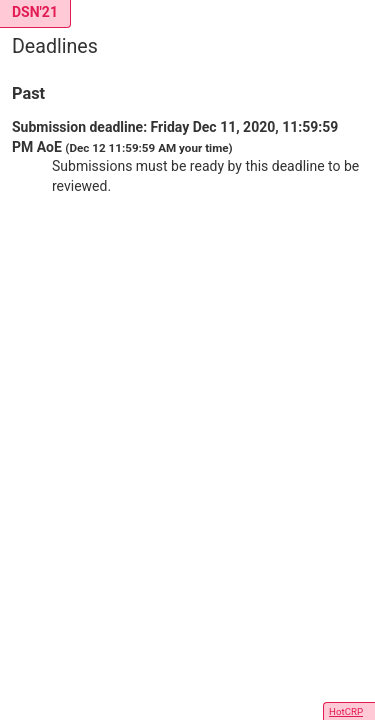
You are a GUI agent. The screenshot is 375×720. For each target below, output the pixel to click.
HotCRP (346, 711)
